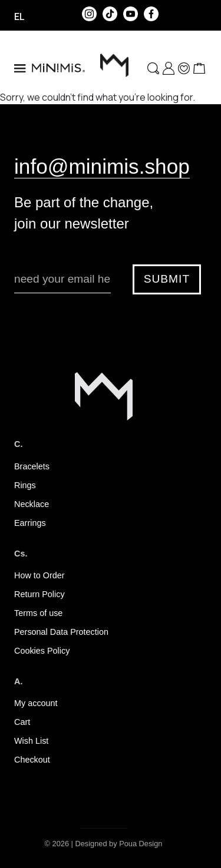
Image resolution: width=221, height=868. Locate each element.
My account (36, 703)
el (19, 16)
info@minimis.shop (102, 166)
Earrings (30, 523)
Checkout (32, 760)
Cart (22, 722)
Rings (25, 485)
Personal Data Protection (61, 632)
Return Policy (39, 594)
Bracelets (32, 466)
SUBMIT (167, 279)
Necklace (32, 504)
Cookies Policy (42, 651)
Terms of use (38, 613)
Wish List (31, 741)
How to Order (39, 575)
